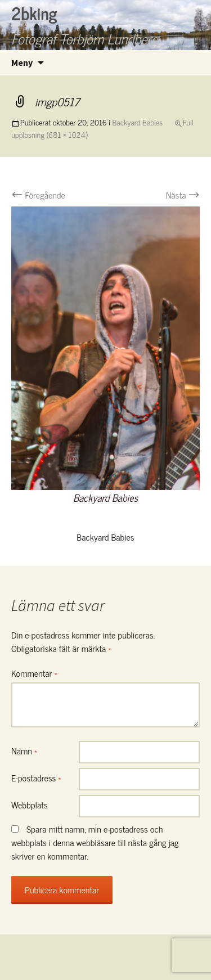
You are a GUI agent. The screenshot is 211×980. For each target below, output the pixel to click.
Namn (24, 750)
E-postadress (36, 777)
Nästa (183, 195)
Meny (22, 62)
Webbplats (30, 804)
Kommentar (34, 673)
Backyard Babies (138, 122)
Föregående (38, 195)
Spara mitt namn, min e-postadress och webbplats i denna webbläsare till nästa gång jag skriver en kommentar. (95, 842)
